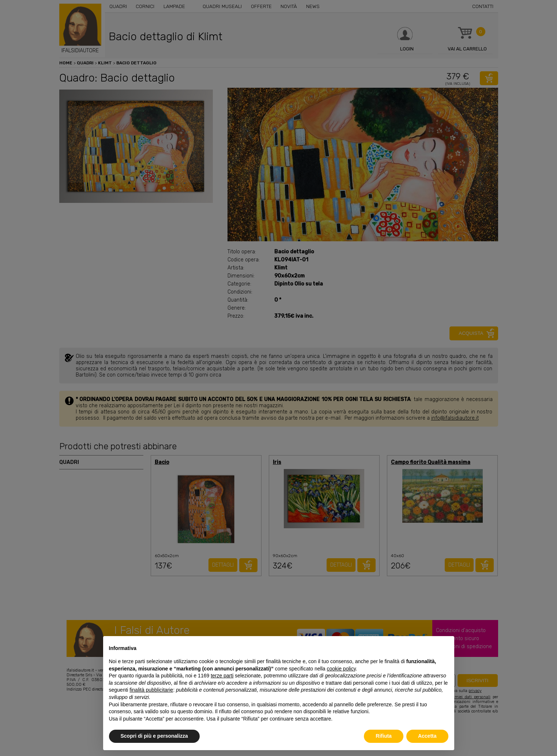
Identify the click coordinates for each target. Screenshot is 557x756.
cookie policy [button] (341, 669)
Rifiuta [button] (384, 736)
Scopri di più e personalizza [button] (154, 736)
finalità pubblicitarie (151, 690)
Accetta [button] (427, 736)
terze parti (222, 676)
